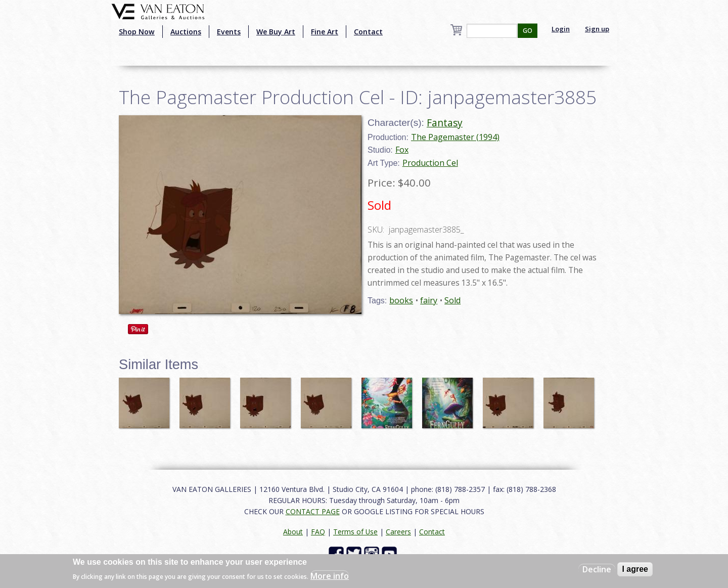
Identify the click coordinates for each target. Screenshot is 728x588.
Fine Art (325, 32)
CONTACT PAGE (313, 511)
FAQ (318, 532)
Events (229, 32)
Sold (452, 300)
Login (561, 29)
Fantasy (445, 123)
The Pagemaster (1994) (455, 137)
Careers (398, 532)
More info (330, 576)
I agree (635, 569)
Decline (597, 569)
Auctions (186, 32)
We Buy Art (276, 32)
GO (528, 31)
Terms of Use (355, 532)
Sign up (597, 29)
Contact (368, 32)
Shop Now (137, 32)
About (293, 532)
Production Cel (430, 163)
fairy (429, 300)
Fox (402, 150)
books (401, 300)
